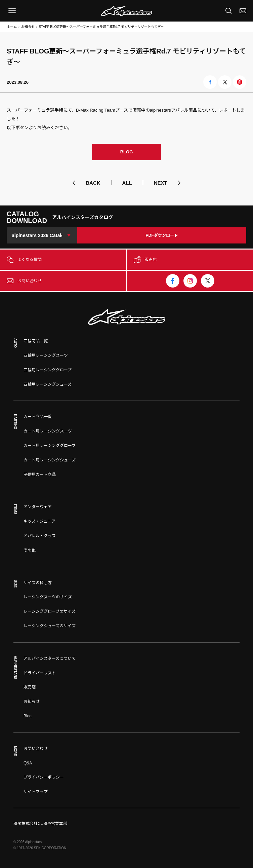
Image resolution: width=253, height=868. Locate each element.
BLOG (127, 152)
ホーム (12, 27)
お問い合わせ (36, 749)
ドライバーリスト (40, 673)
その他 (30, 550)
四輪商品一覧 (36, 341)
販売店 (30, 687)
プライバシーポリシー (44, 777)
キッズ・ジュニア (39, 521)
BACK (93, 183)
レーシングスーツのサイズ (48, 597)
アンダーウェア (38, 507)
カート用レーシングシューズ (50, 460)
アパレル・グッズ (40, 536)
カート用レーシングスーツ (48, 431)
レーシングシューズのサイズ (50, 626)
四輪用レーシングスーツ (46, 355)
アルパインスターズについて (50, 658)
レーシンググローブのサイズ (50, 611)
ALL (127, 183)
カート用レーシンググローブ (50, 446)
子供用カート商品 (40, 475)
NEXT (161, 183)
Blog (28, 716)
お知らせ (28, 27)
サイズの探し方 (38, 583)
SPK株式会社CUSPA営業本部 (40, 824)
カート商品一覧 (38, 417)
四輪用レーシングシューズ (48, 384)
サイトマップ (36, 792)
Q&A (28, 763)
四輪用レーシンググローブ (48, 370)
